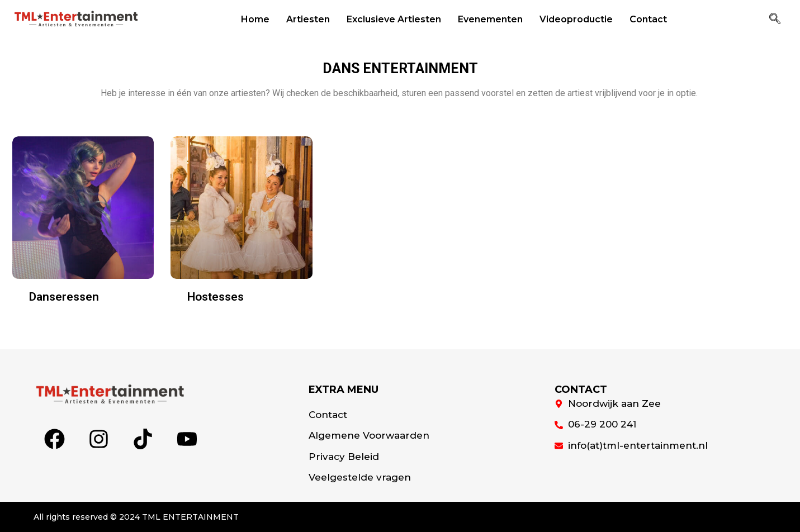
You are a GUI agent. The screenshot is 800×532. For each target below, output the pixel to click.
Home (255, 19)
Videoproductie (576, 19)
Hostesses (216, 297)
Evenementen (490, 19)
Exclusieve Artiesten (394, 19)
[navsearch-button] (775, 20)
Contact (648, 19)
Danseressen (64, 297)
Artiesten (308, 19)
